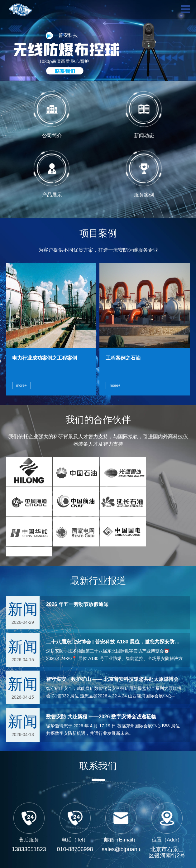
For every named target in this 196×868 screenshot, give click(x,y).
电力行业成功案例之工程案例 (45, 358)
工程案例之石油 (123, 358)
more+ (22, 386)
